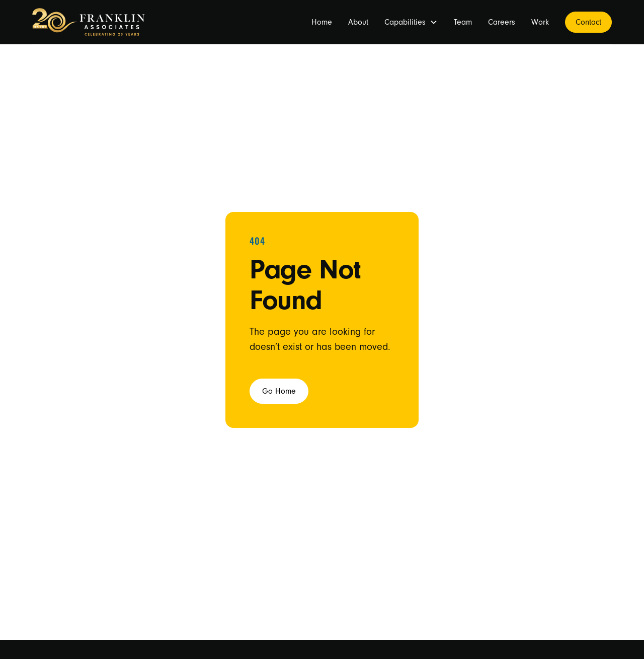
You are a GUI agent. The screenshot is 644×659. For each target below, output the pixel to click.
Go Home (279, 391)
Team (463, 22)
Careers (502, 22)
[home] (89, 22)
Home (322, 22)
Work (540, 22)
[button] (411, 22)
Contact (588, 22)
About (358, 22)
